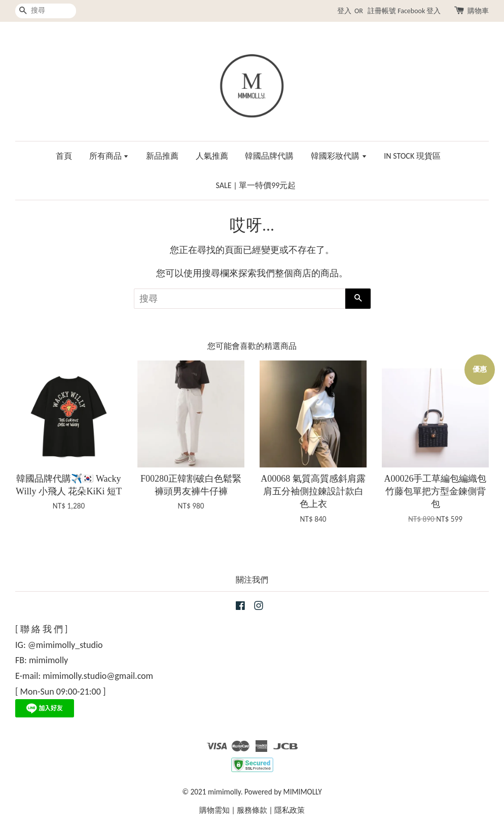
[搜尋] (46, 11)
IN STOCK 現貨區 (412, 156)
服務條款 (252, 810)
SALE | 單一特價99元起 (256, 185)
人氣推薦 (212, 156)
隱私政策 (290, 810)
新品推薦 (162, 156)
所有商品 (109, 156)
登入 (344, 11)
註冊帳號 (382, 11)
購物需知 (214, 810)
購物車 (478, 11)
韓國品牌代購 (269, 156)
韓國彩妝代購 (339, 156)
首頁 (64, 156)
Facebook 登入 (419, 11)
